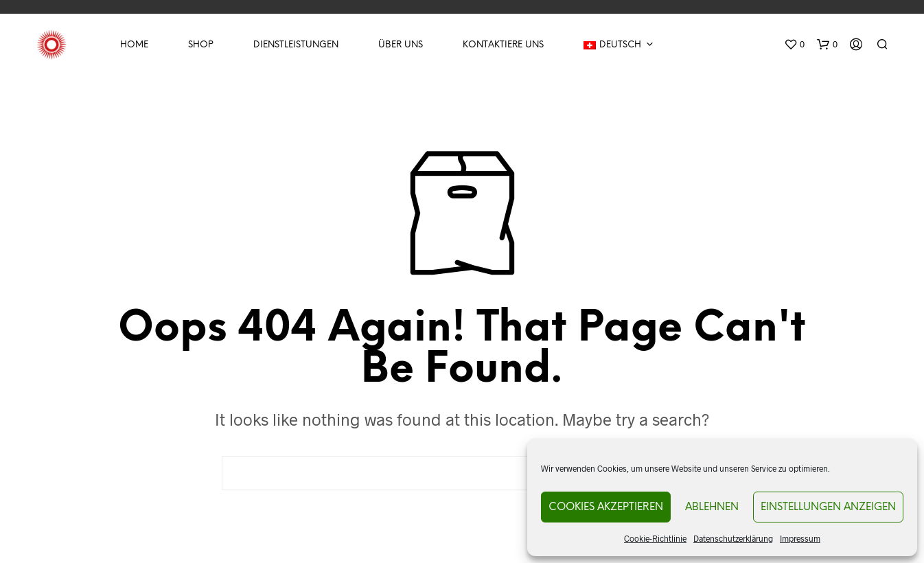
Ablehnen (712, 507)
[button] (794, 45)
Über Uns (401, 45)
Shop (201, 45)
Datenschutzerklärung (733, 538)
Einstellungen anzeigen (828, 507)
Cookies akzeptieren (606, 507)
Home (134, 45)
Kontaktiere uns (503, 45)
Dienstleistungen (296, 45)
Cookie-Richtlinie (655, 538)
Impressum (800, 538)
